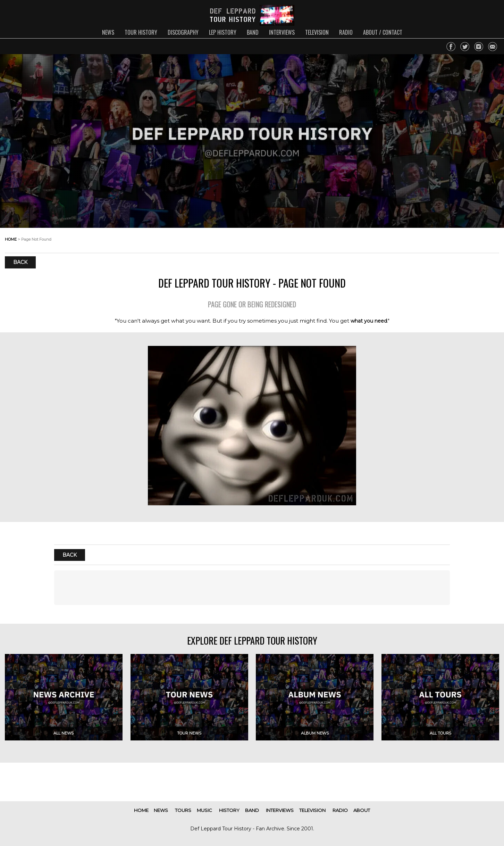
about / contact (383, 32)
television (317, 32)
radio (346, 32)
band (253, 32)
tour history (141, 32)
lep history (223, 32)
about (362, 810)
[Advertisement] (252, 588)
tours (183, 810)
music (204, 810)
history (229, 810)
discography (183, 32)
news (108, 32)
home (11, 239)
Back (20, 262)
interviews (282, 32)
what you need (369, 321)
